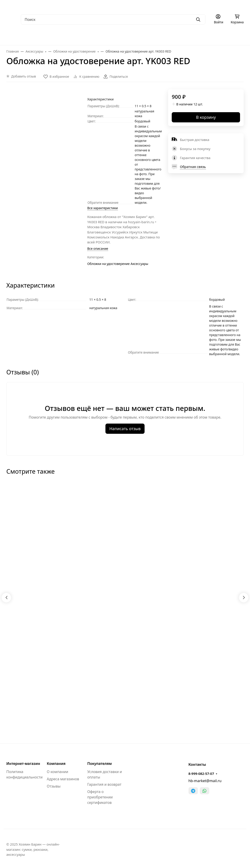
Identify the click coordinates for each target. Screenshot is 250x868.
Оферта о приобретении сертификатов (100, 797)
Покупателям (100, 764)
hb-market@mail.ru (205, 781)
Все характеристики (103, 208)
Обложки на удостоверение (108, 264)
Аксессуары (139, 264)
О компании (58, 772)
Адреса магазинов (63, 779)
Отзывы (54, 786)
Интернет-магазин (23, 764)
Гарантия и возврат (104, 784)
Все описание (98, 249)
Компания (56, 764)
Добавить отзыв (24, 76)
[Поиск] (113, 19)
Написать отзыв (125, 429)
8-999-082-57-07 (201, 773)
